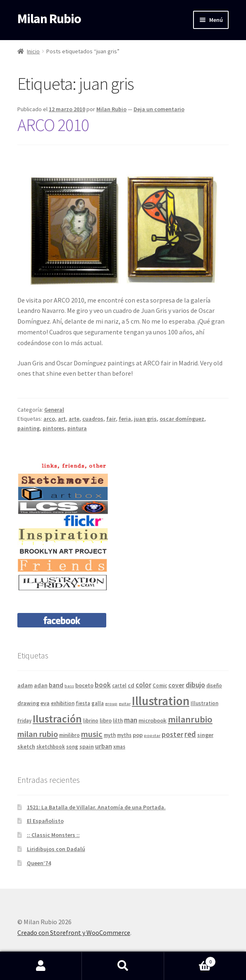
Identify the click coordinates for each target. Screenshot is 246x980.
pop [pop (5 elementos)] (138, 735)
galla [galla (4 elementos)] (98, 703)
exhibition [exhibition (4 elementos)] (63, 703)
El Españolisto (45, 821)
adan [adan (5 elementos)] (41, 685)
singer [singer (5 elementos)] (205, 735)
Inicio (33, 51)
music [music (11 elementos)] (92, 734)
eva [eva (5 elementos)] (45, 703)
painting (29, 428)
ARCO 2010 (53, 125)
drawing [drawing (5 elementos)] (28, 703)
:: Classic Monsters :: (53, 835)
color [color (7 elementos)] (143, 685)
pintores (54, 428)
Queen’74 (39, 863)
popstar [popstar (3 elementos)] (152, 736)
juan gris (145, 419)
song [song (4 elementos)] (72, 746)
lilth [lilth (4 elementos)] (118, 720)
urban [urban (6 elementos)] (104, 746)
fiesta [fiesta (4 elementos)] (83, 703)
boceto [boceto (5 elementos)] (84, 685)
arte (74, 419)
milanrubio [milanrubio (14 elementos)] (190, 719)
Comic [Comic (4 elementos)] (160, 685)
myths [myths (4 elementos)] (124, 735)
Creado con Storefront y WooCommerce (74, 932)
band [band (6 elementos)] (56, 685)
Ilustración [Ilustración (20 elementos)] (57, 719)
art (62, 419)
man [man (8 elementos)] (131, 720)
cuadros (93, 419)
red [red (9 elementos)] (190, 734)
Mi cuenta (41, 966)
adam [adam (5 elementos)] (25, 685)
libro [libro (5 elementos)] (106, 720)
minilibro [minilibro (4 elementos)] (69, 735)
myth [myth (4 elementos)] (110, 735)
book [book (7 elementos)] (103, 685)
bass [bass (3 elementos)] (69, 686)
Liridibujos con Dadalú (56, 849)
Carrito (190, 960)
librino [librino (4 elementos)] (91, 720)
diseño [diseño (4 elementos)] (214, 685)
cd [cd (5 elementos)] (131, 685)
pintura (77, 428)
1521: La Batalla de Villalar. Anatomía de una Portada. (96, 807)
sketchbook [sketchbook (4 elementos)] (51, 746)
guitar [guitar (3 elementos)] (125, 704)
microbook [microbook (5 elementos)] (153, 720)
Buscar (123, 966)
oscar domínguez (182, 419)
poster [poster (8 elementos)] (172, 734)
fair (111, 419)
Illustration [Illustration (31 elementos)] (161, 701)
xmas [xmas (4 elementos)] (119, 746)
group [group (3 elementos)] (111, 704)
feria (125, 419)
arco (49, 419)
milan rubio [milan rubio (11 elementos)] (38, 734)
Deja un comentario (159, 109)
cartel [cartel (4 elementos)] (119, 685)
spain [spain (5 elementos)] (87, 746)
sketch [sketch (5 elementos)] (26, 746)
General (54, 410)
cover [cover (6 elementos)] (176, 685)
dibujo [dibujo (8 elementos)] (195, 685)
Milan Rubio (49, 19)
